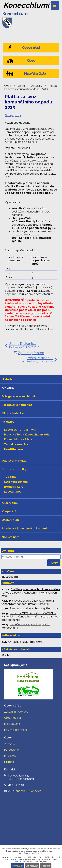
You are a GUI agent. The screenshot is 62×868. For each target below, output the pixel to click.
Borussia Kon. (13, 487)
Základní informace (16, 712)
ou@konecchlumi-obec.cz (25, 791)
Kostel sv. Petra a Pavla (20, 430)
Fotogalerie (11, 750)
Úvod (8, 86)
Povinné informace (16, 730)
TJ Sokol (10, 477)
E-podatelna (12, 724)
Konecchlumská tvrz (18, 439)
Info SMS (10, 756)
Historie (9, 762)
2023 (18, 115)
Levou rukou (13, 492)
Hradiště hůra (14, 449)
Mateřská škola (35, 74)
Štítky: (9, 115)
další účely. (38, 853)
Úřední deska (12, 718)
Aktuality (37, 86)
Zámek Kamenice (16, 444)
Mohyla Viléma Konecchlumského (27, 434)
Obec (21, 86)
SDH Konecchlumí (16, 482)
